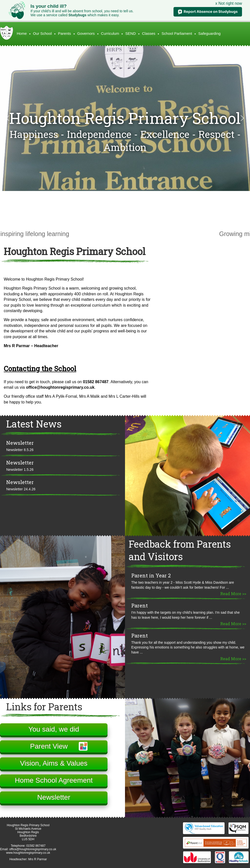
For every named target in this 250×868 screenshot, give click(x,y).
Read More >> (233, 594)
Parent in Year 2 (151, 575)
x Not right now (229, 3)
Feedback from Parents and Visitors (180, 550)
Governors (86, 33)
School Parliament (177, 33)
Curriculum (110, 33)
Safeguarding (209, 33)
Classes (149, 33)
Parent (139, 605)
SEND (130, 33)
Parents (64, 33)
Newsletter (20, 443)
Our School (42, 33)
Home (22, 33)
